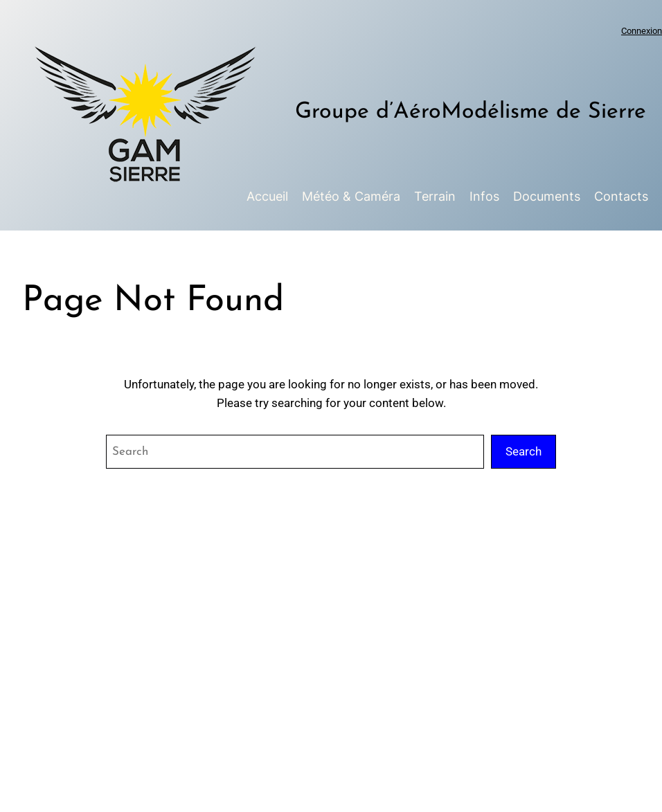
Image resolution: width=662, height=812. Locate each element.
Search (524, 451)
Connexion (642, 31)
